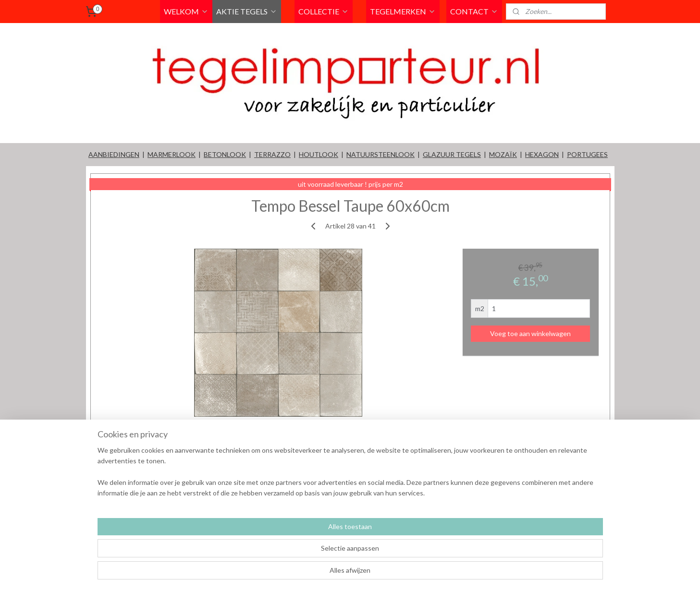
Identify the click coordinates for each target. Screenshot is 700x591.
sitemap (382, 573)
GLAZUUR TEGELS (452, 154)
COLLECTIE (324, 11)
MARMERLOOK (172, 154)
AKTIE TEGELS (247, 11)
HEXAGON (542, 154)
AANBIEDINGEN (114, 154)
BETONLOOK (225, 154)
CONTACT (474, 11)
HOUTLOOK (319, 154)
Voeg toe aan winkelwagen (530, 333)
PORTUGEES (587, 154)
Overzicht (120, 441)
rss (399, 573)
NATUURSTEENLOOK (381, 154)
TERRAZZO (272, 154)
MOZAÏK (503, 154)
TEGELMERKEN (403, 11)
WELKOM (186, 11)
